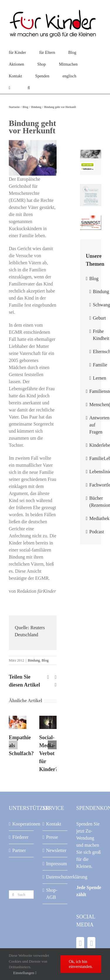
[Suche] (13, 895)
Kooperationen (22, 824)
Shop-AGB (52, 894)
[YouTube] (91, 943)
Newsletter (55, 850)
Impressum (55, 864)
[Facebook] (80, 943)
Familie (100, 365)
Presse (52, 837)
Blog (45, 660)
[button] (29, 88)
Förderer (20, 837)
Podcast (97, 532)
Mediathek (99, 518)
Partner (19, 850)
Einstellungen (25, 973)
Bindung (34, 660)
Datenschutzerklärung (55, 877)
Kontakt (54, 824)
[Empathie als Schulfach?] (18, 718)
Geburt (99, 318)
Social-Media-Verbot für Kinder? (49, 753)
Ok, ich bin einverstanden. (81, 964)
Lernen (100, 378)
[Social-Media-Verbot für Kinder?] (48, 718)
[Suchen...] (21, 895)
